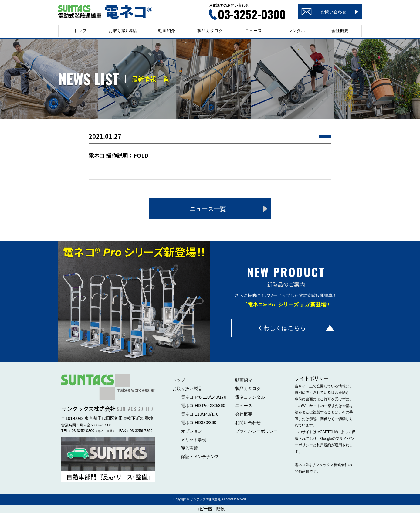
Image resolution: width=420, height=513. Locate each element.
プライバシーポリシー (256, 431)
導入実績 (189, 448)
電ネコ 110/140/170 (200, 414)
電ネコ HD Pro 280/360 (203, 406)
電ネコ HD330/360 (199, 423)
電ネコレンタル (250, 397)
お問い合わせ (248, 423)
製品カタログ (210, 31)
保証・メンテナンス (200, 457)
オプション (191, 431)
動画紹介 (167, 31)
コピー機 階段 (210, 509)
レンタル (296, 31)
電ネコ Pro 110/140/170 (203, 397)
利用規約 (324, 445)
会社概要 (340, 31)
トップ (80, 31)
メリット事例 (194, 440)
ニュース (253, 31)
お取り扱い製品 (187, 389)
